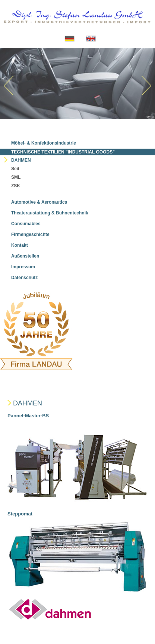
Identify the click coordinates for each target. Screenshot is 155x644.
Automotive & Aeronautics (39, 202)
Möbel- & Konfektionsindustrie (44, 143)
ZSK (16, 186)
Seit (15, 169)
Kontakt (20, 245)
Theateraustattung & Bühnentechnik (50, 213)
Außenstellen (25, 256)
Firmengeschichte (30, 234)
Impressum (23, 267)
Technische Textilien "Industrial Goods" (63, 152)
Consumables (26, 224)
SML (16, 177)
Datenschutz (24, 278)
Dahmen (21, 160)
